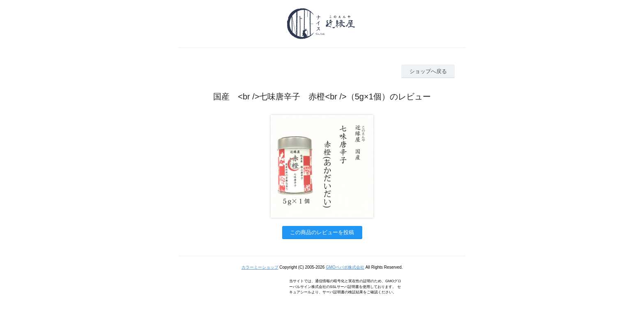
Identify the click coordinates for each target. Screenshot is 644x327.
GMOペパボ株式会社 (345, 267)
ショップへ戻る (428, 71)
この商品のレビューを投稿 (322, 232)
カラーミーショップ (260, 267)
